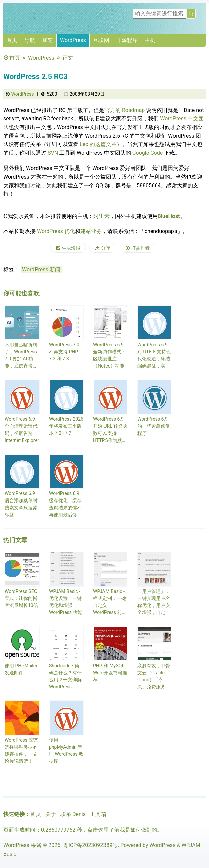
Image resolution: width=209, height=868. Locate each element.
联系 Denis (73, 814)
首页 (12, 40)
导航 (30, 40)
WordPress (73, 40)
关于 (51, 814)
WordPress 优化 (56, 231)
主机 (150, 40)
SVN (53, 153)
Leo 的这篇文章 (98, 144)
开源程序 (127, 40)
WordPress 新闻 (41, 270)
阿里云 (101, 216)
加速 (48, 40)
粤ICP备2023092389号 (90, 845)
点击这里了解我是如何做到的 (122, 830)
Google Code (148, 153)
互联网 (101, 40)
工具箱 (98, 814)
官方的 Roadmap (125, 110)
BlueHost (169, 216)
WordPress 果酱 (22, 845)
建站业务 (91, 231)
